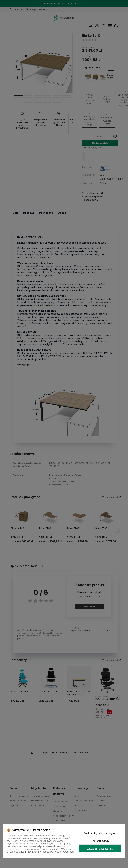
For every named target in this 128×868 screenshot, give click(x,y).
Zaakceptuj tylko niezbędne (100, 833)
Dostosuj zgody (100, 841)
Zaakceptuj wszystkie (100, 849)
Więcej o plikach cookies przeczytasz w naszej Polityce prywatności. (41, 850)
